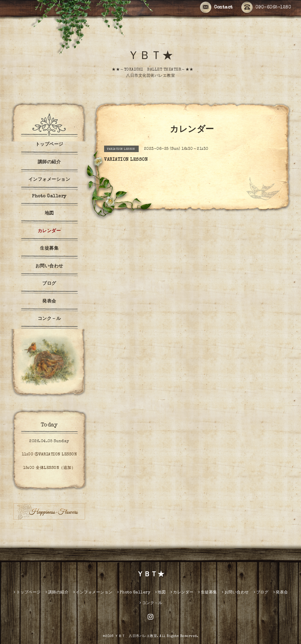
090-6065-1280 (266, 8)
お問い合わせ (49, 266)
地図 (49, 214)
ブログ (49, 284)
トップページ (49, 145)
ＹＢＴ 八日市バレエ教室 (136, 636)
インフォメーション (49, 180)
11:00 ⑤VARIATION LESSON (49, 455)
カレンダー (49, 231)
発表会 (49, 302)
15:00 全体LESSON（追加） (49, 468)
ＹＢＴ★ (150, 57)
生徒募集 (49, 249)
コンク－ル (49, 319)
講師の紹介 (49, 162)
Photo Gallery (49, 196)
